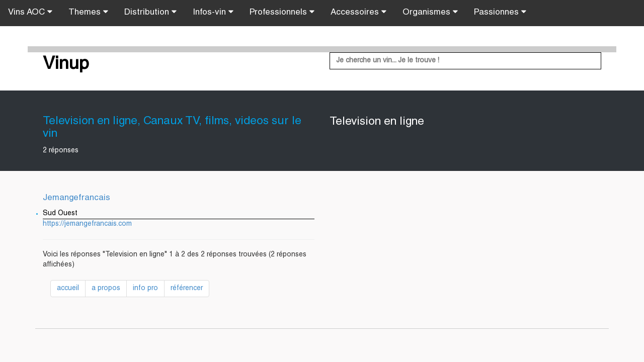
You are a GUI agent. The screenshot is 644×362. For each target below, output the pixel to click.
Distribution (150, 12)
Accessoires (358, 12)
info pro (145, 289)
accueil (68, 289)
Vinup (66, 65)
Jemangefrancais (76, 198)
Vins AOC (30, 12)
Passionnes (500, 12)
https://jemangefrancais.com (87, 224)
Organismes (430, 12)
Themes (88, 12)
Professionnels (282, 12)
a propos (106, 289)
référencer (187, 289)
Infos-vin (213, 12)
